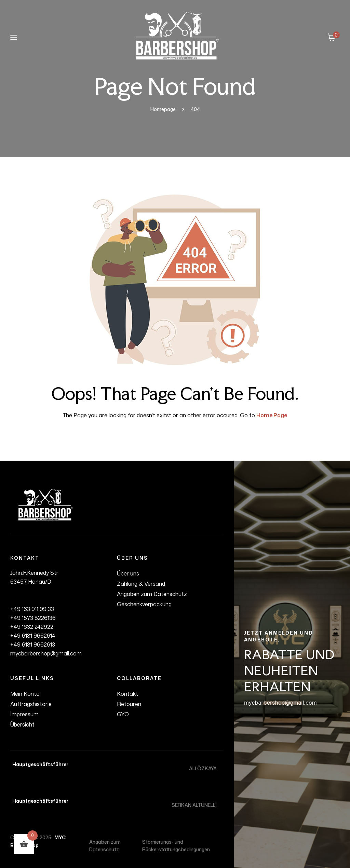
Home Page (272, 415)
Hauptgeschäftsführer (39, 764)
